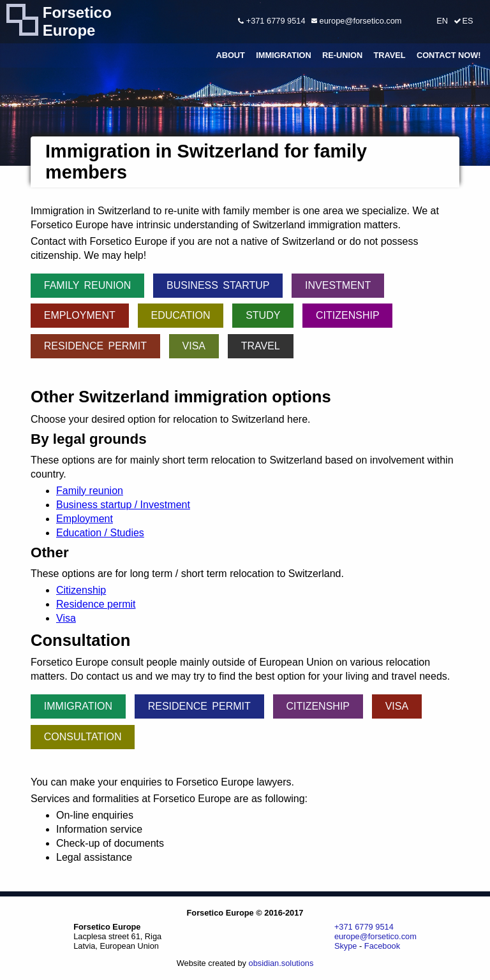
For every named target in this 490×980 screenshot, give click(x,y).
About (230, 55)
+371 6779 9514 (271, 21)
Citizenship (348, 315)
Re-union (342, 55)
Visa (194, 346)
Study (263, 315)
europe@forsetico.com (356, 21)
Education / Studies (100, 533)
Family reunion (88, 285)
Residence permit (95, 346)
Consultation (83, 737)
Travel (389, 55)
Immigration (284, 55)
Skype (346, 946)
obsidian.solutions (281, 963)
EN (442, 21)
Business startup (218, 285)
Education (180, 315)
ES (467, 21)
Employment (80, 315)
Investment (338, 285)
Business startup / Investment (123, 505)
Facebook (382, 946)
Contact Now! (449, 55)
